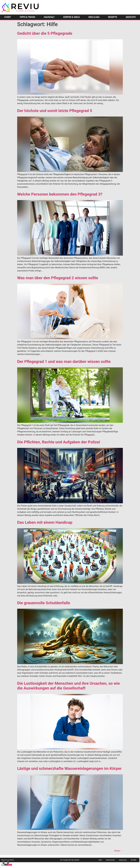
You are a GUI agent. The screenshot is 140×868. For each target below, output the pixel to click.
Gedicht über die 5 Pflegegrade (45, 33)
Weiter (119, 851)
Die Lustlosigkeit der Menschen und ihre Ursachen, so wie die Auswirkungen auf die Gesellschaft (68, 686)
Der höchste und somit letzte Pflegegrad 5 (55, 111)
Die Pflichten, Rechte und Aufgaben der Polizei (59, 442)
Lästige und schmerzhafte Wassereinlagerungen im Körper (69, 768)
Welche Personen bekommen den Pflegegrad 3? (60, 194)
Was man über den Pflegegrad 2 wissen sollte (58, 278)
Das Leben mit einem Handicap (45, 522)
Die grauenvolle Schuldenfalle (44, 603)
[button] (6, 862)
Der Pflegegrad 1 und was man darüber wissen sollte (64, 361)
